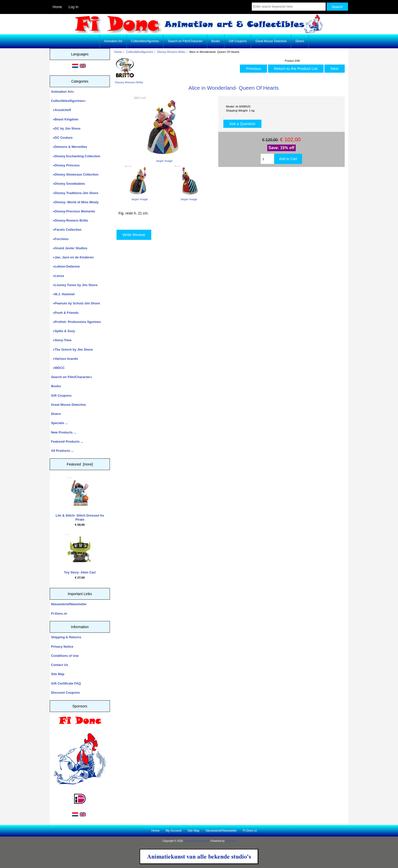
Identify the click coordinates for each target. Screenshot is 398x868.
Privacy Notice (62, 647)
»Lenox (58, 276)
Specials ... (59, 423)
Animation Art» (63, 92)
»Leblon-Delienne (65, 266)
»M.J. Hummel (63, 294)
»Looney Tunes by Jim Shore (74, 285)
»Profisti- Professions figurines (76, 322)
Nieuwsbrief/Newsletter (69, 604)
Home (57, 7)
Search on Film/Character (185, 41)
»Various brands (64, 359)
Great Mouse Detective (271, 41)
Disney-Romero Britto (171, 52)
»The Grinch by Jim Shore (72, 350)
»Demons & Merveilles (69, 147)
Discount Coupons (65, 693)
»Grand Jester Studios (69, 248)
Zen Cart (231, 841)
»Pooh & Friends (65, 313)
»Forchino (60, 239)
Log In (73, 7)
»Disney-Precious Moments (73, 211)
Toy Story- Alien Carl (80, 554)
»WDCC (58, 368)
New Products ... (64, 432)
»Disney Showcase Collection (75, 174)
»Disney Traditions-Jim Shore (75, 193)
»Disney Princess (65, 165)
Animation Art (113, 41)
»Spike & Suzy (63, 331)
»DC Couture (62, 138)
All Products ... (62, 451)
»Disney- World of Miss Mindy (75, 202)
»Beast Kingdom (65, 119)
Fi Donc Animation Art (196, 841)
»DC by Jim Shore (66, 128)
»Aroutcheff (61, 110)
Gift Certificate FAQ (66, 683)
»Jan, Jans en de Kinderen (72, 257)
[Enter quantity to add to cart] (267, 159)
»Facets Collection (66, 230)
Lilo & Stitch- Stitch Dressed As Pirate (80, 499)
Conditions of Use (65, 656)
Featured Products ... (67, 441)
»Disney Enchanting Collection (76, 156)
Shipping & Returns (66, 637)
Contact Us (60, 665)
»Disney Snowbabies (68, 184)
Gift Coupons (238, 41)
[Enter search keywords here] (289, 7)
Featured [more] (80, 464)
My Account (174, 831)
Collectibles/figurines (140, 52)
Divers (300, 41)
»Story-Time (61, 340)
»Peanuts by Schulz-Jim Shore (76, 303)
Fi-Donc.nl (59, 614)
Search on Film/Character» (72, 377)
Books (216, 41)
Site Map (58, 674)
